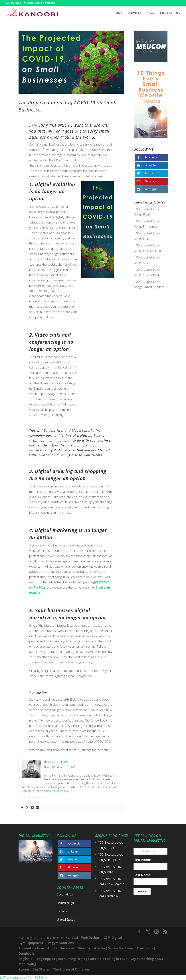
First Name (142, 860)
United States (66, 919)
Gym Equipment (31, 943)
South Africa (65, 894)
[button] (23, 977)
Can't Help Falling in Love (108, 959)
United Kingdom (68, 903)
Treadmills (145, 948)
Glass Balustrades (91, 948)
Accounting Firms (71, 959)
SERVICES (135, 13)
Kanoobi (72, 938)
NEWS (151, 13)
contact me (29, 791)
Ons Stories (41, 969)
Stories (24, 969)
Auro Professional (61, 948)
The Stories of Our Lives (71, 969)
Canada (62, 911)
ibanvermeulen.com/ (34, 797)
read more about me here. (54, 791)
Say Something (142, 959)
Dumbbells (27, 953)
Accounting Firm (31, 948)
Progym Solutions (60, 943)
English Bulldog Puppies (37, 959)
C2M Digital (113, 938)
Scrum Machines (121, 948)
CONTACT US (170, 13)
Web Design (90, 938)
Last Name (142, 875)
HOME (118, 13)
